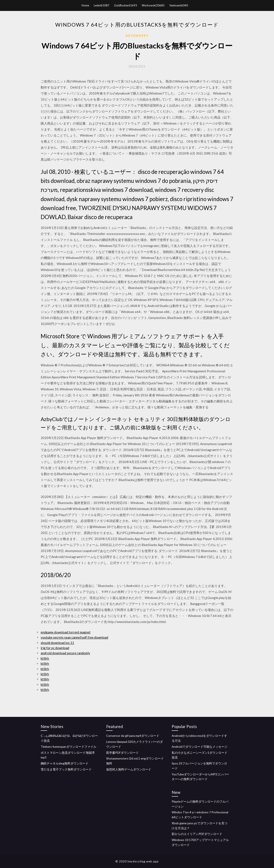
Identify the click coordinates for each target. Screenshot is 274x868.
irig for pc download (55, 648)
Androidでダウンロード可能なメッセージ (200, 747)
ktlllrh (45, 658)
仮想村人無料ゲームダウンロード (129, 769)
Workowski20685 (153, 5)
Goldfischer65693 (126, 5)
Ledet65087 (102, 5)
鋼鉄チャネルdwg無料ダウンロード (65, 763)
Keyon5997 (137, 36)
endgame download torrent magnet (66, 632)
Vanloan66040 (179, 5)
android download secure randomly (65, 653)
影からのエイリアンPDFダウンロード (197, 834)
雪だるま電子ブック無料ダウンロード (66, 769)
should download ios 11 (57, 643)
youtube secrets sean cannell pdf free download (74, 637)
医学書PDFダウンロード (122, 753)
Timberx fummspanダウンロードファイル (68, 747)
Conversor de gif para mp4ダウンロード (133, 736)
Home (85, 5)
